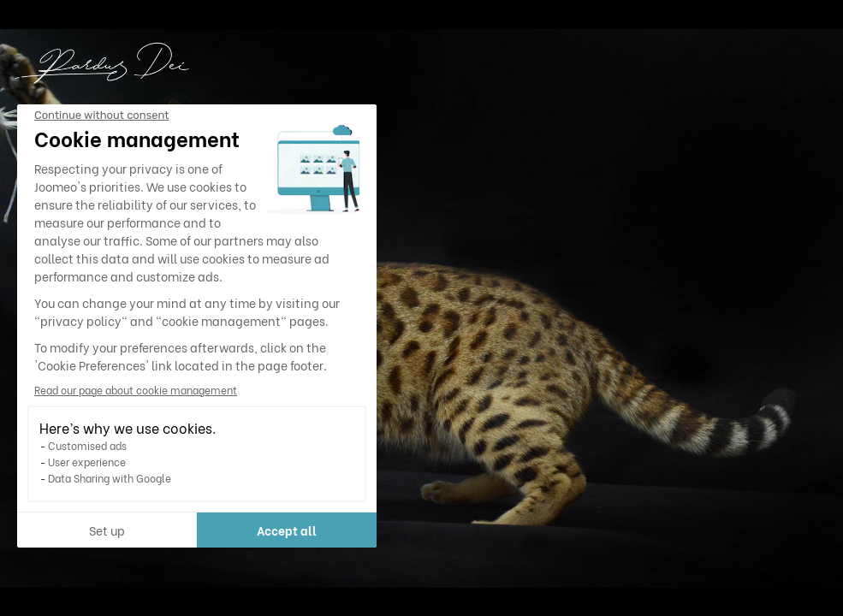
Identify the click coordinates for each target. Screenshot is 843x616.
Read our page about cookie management (136, 390)
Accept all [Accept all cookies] (287, 530)
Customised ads (87, 445)
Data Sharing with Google (110, 478)
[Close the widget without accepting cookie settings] (101, 115)
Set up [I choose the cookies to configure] (107, 530)
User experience (87, 462)
